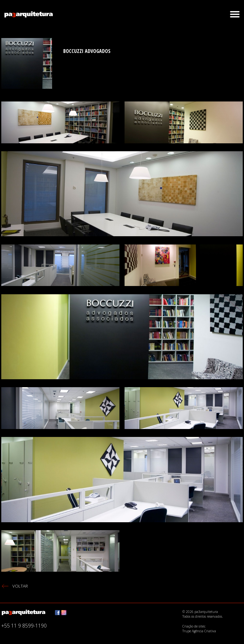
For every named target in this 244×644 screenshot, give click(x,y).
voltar (20, 586)
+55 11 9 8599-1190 (24, 626)
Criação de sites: (194, 626)
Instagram (64, 613)
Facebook (58, 613)
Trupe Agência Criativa (199, 631)
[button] (235, 14)
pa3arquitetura (29, 14)
